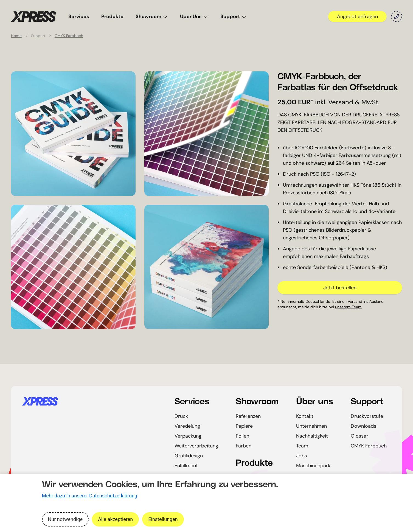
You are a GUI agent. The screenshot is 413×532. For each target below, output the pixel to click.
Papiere (244, 426)
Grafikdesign (189, 456)
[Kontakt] (397, 16)
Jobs (302, 456)
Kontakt (305, 416)
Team (302, 446)
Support (234, 16)
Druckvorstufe (367, 416)
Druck (181, 416)
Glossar (359, 436)
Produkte (112, 16)
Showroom (152, 16)
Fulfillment (186, 466)
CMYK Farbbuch (69, 36)
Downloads (363, 426)
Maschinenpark (313, 466)
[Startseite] (92, 401)
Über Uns (194, 16)
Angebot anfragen (357, 16)
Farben (244, 446)
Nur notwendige (65, 519)
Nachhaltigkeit (312, 436)
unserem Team (348, 307)
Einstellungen (163, 519)
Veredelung (187, 426)
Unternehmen (311, 426)
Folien (242, 436)
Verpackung (188, 436)
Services (79, 16)
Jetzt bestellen (340, 288)
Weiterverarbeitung (196, 446)
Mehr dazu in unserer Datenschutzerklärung (90, 496)
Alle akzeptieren (115, 519)
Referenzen (248, 416)
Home (16, 36)
